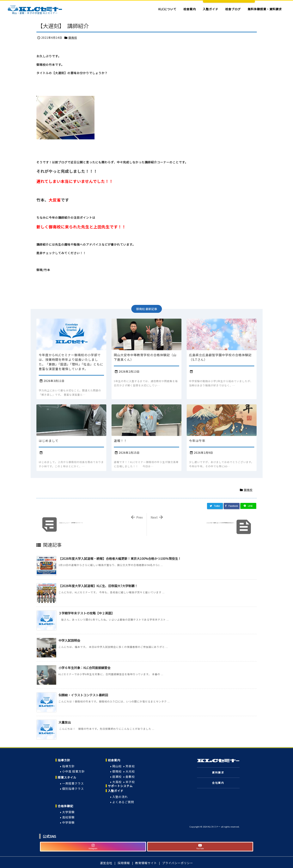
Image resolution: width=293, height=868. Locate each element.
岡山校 (117, 766)
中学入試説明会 (69, 640)
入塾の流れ (120, 797)
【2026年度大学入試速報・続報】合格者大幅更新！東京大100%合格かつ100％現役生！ (120, 558)
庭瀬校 (117, 777)
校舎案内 (114, 760)
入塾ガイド (116, 791)
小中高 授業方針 (73, 771)
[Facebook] (232, 506)
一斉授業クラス (73, 783)
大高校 (117, 782)
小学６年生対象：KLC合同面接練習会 (84, 668)
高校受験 (68, 817)
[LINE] (248, 506)
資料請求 (218, 772)
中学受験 (68, 822)
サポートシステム (120, 786)
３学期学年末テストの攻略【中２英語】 (86, 613)
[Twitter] (215, 506)
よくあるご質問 (123, 802)
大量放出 (65, 722)
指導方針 (64, 760)
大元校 (130, 771)
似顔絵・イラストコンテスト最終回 (83, 695)
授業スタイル (67, 777)
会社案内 (218, 783)
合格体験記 (65, 806)
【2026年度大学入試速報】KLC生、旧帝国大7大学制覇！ (98, 586)
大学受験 (68, 812)
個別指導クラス (73, 789)
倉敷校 (130, 777)
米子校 (130, 782)
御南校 (73, 38)
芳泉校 (130, 766)
